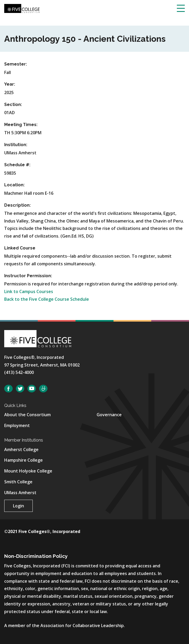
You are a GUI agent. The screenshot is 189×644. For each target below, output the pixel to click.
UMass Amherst (20, 493)
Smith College (18, 482)
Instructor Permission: (28, 276)
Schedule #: (17, 165)
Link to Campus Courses (29, 291)
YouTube (32, 389)
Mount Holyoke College (28, 471)
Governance (109, 415)
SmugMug (43, 389)
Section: (13, 105)
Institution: (16, 145)
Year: (10, 84)
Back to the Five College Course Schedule (47, 299)
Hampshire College (23, 460)
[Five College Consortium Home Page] (22, 8)
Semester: (16, 64)
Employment (17, 425)
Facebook (8, 389)
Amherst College (21, 450)
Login (18, 506)
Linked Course (20, 248)
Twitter (20, 389)
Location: (14, 185)
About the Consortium (27, 415)
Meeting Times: (21, 125)
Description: (17, 205)
